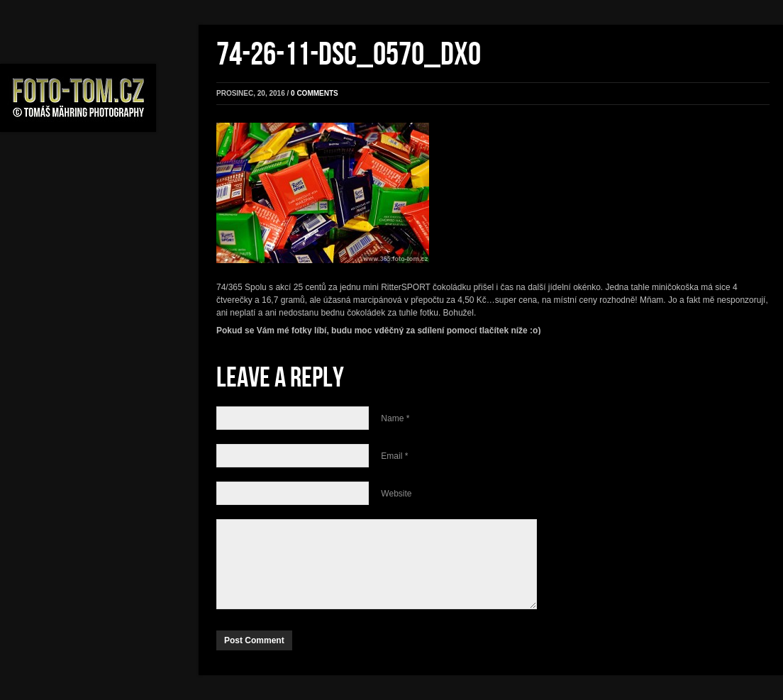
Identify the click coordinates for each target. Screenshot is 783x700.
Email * (394, 456)
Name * (395, 418)
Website (396, 494)
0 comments (315, 93)
